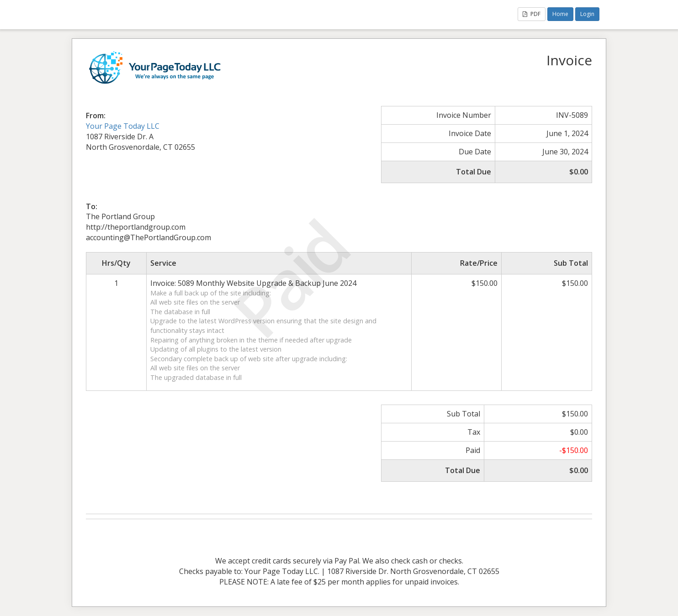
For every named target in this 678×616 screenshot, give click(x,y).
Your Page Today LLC (123, 126)
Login (587, 14)
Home (560, 14)
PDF (532, 14)
